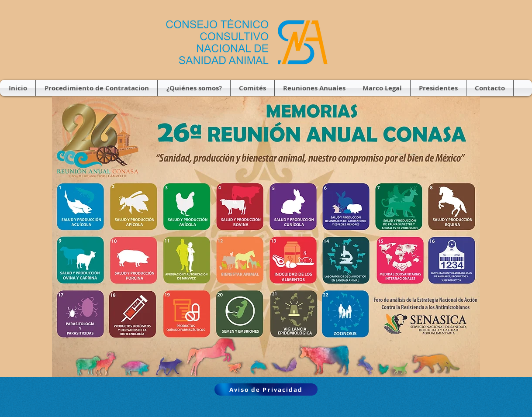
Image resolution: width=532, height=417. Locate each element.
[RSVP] (185, 261)
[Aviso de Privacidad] (266, 389)
